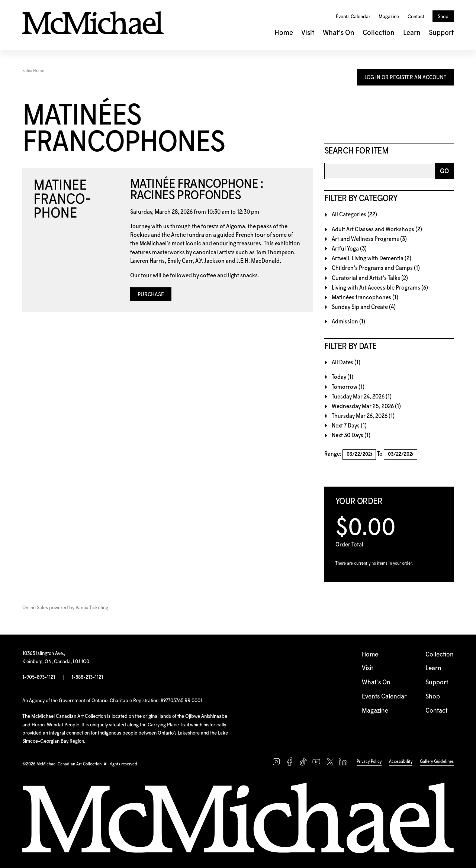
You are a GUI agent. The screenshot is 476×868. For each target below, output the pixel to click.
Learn (412, 33)
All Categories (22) (354, 215)
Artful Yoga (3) (349, 249)
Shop (443, 17)
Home (284, 33)
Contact (416, 17)
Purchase (151, 295)
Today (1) (342, 377)
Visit (308, 33)
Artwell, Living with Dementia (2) (372, 259)
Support (441, 33)
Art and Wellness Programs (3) (369, 239)
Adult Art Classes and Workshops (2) (377, 230)
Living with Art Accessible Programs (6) (380, 288)
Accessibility (401, 761)
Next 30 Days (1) (351, 435)
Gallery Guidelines (437, 761)
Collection (379, 33)
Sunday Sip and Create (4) (364, 307)
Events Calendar (353, 17)
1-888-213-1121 (87, 677)
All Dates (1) (346, 363)
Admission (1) (348, 322)
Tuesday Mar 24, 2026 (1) (362, 397)
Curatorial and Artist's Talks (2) (370, 278)
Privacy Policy (369, 761)
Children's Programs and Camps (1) (376, 268)
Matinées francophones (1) (365, 298)
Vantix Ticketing (92, 608)
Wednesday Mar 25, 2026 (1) (366, 406)
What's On (339, 33)
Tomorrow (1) (348, 387)
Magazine (389, 17)
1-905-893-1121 (39, 677)
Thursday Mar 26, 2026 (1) (363, 416)
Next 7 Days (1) (349, 426)
